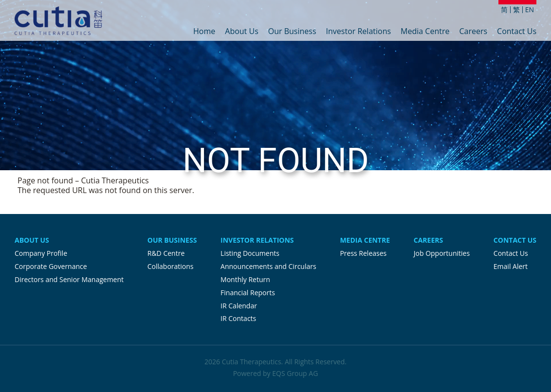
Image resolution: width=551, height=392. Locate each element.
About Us (242, 32)
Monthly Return (245, 279)
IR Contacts (238, 318)
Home (204, 32)
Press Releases (363, 253)
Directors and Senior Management (69, 279)
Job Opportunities (442, 253)
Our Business (292, 32)
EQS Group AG (295, 373)
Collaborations (171, 266)
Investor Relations (359, 32)
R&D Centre (166, 253)
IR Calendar (239, 306)
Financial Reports (248, 293)
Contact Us (517, 32)
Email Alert (511, 266)
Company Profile (41, 253)
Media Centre (425, 32)
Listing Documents (250, 253)
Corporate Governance (51, 266)
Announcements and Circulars (268, 266)
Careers (473, 32)
